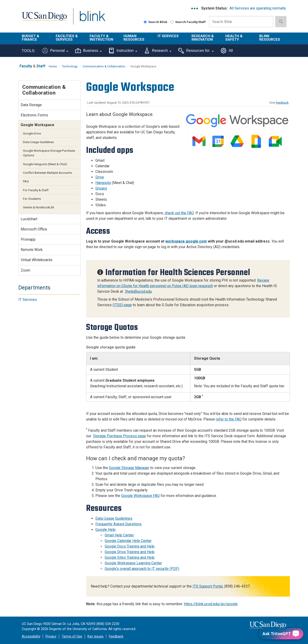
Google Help (105, 530)
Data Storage (31, 105)
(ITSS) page (122, 305)
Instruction (123, 51)
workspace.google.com (186, 241)
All (227, 51)
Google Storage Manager (129, 468)
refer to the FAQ (229, 419)
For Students (32, 199)
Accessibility (31, 636)
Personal (55, 51)
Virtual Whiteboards (37, 260)
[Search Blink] (145, 22)
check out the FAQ (179, 213)
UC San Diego (44, 19)
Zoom (25, 270)
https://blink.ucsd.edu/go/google (211, 604)
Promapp (28, 239)
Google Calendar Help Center (128, 541)
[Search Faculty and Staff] (172, 22)
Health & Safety (234, 38)
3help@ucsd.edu (138, 291)
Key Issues (96, 636)
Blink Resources (270, 38)
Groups (101, 188)
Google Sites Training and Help (130, 557)
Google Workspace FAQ (140, 496)
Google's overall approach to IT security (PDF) (142, 569)
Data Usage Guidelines (114, 518)
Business (88, 51)
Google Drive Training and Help (130, 552)
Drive (100, 177)
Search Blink (156, 22)
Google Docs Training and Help (130, 546)
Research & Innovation (203, 38)
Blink (92, 19)
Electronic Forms (34, 115)
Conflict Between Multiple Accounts (47, 173)
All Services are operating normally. (258, 8)
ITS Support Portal (208, 586)
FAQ (26, 181)
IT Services (168, 36)
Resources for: (196, 51)
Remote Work (32, 250)
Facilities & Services (67, 38)
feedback (282, 103)
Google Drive (32, 133)
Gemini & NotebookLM (38, 207)
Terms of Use (72, 636)
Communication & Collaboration (104, 66)
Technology (70, 66)
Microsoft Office (34, 229)
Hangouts (103, 183)
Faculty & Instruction (101, 38)
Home (53, 66)
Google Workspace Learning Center (133, 563)
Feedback (116, 636)
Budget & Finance (31, 38)
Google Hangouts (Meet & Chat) (45, 164)
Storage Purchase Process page (120, 436)
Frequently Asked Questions (118, 524)
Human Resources (134, 38)
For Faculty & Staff (36, 190)
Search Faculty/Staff (188, 22)
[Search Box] (241, 22)
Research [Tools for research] (158, 51)
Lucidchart (29, 219)
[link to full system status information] (195, 8)
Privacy (51, 636)
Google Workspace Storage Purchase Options (49, 153)
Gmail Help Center (119, 535)
